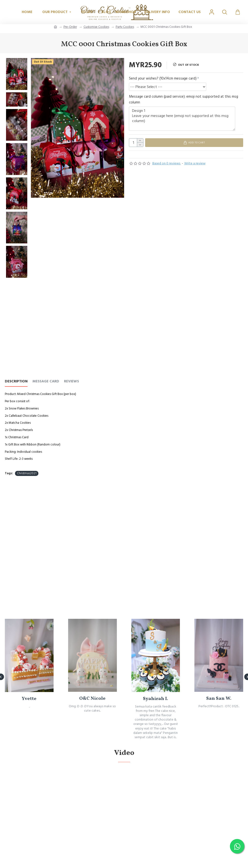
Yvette (29, 722)
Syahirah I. (156, 722)
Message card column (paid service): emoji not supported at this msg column (184, 99)
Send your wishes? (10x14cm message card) (163, 78)
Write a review (195, 166)
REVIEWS (71, 382)
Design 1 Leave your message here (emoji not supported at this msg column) (182, 119)
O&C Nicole (92, 722)
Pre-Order (70, 27)
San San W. (219, 722)
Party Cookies (125, 27)
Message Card (46, 382)
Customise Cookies (96, 27)
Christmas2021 (27, 473)
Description (16, 382)
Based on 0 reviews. (167, 166)
